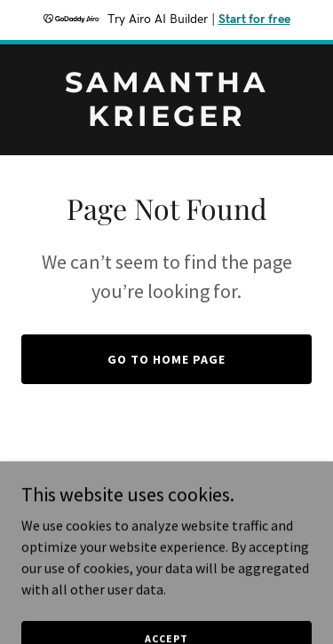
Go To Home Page (166, 359)
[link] (166, 121)
